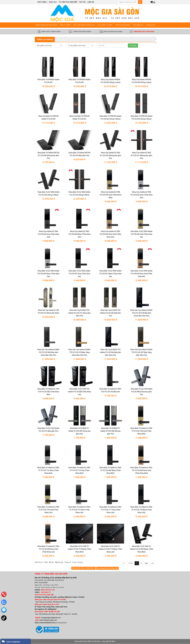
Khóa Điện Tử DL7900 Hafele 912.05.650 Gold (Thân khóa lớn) (142, 234)
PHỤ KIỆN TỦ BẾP (105, 25)
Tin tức (82, 2)
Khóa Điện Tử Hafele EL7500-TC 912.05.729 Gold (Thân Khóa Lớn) (48, 510)
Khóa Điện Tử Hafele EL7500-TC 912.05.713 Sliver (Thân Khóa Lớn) (79, 510)
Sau (146, 563)
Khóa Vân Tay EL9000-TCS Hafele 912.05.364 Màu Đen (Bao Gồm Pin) (110, 352)
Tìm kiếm (133, 46)
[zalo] (4, 602)
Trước (131, 563)
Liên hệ (91, 2)
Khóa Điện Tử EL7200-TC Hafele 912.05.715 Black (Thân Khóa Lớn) (111, 549)
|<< (124, 563)
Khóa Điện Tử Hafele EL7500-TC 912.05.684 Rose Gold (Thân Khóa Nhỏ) (141, 470)
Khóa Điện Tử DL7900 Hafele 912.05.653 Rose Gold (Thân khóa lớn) (142, 274)
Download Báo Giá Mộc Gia (107, 568)
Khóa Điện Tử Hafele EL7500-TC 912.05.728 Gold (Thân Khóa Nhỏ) (141, 431)
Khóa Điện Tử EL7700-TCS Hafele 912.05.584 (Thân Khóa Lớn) (79, 392)
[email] (4, 610)
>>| (152, 563)
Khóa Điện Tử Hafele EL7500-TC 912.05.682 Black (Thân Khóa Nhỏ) (110, 470)
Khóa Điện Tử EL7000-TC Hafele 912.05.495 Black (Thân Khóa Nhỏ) (142, 549)
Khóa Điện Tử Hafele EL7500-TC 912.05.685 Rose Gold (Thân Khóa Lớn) (48, 549)
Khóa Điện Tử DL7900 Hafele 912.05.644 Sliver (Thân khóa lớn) (48, 274)
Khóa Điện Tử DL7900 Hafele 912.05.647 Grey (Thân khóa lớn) (80, 274)
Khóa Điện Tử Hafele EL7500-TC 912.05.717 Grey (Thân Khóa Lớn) (110, 510)
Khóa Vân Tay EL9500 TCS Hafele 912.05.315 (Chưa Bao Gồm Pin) (79, 313)
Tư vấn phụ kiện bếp (68, 2)
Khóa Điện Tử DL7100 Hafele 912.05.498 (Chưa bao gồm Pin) (142, 392)
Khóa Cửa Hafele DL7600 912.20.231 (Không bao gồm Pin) (141, 155)
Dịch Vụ (53, 2)
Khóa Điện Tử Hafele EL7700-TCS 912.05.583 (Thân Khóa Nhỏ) (48, 392)
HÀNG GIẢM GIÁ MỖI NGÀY (46, 25)
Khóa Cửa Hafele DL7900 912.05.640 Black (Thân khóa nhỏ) (79, 234)
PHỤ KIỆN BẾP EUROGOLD (84, 25)
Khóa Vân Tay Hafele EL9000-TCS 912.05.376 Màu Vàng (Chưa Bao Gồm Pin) (80, 352)
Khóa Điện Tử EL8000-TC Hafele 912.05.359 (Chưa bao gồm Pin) (80, 431)
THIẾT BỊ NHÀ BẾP (122, 25)
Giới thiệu (42, 2)
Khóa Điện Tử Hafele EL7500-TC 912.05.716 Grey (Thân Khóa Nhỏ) (79, 470)
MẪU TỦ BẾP (65, 25)
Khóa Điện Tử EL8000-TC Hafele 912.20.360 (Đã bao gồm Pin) (111, 431)
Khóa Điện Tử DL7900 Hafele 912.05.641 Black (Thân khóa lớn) (111, 274)
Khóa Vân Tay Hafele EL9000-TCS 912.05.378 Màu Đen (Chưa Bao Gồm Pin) (142, 313)
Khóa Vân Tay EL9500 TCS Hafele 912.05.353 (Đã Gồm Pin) (111, 313)
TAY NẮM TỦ (138, 25)
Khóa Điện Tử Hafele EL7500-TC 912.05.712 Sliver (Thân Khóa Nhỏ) (48, 470)
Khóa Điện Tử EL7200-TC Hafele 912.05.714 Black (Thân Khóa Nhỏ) (79, 549)
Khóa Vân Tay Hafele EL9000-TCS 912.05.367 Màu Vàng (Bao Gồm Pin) (142, 352)
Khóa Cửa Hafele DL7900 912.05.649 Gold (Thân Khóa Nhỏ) (111, 195)
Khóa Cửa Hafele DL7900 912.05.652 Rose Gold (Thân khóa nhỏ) (110, 234)
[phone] (4, 594)
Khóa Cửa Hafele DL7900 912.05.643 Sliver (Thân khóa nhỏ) (141, 195)
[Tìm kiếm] (140, 2)
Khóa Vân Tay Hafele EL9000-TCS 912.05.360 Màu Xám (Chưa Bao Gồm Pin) (49, 352)
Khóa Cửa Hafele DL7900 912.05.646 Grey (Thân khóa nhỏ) (48, 234)
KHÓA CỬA (150, 25)
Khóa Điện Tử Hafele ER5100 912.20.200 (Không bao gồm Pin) (49, 155)
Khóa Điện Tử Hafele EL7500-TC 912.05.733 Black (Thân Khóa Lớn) (141, 510)
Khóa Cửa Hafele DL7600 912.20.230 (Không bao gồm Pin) (110, 155)
